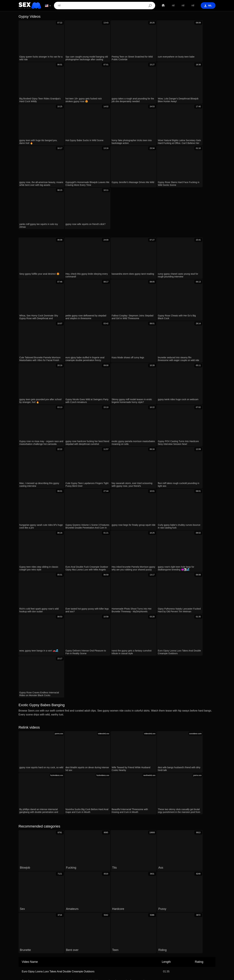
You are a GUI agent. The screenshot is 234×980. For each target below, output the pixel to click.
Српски (23, 946)
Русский (177, 946)
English (97, 951)
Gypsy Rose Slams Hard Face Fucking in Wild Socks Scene (56, 847)
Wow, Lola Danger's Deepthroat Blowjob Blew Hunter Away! (56, 787)
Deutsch (86, 951)
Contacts (117, 976)
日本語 (108, 951)
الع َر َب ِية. (142, 946)
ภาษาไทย (45, 946)
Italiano (200, 946)
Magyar (130, 946)
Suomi (78, 946)
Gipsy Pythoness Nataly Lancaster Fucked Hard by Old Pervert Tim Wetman (66, 837)
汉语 (87, 946)
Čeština (119, 946)
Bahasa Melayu (49, 951)
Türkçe (145, 951)
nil (172, 5)
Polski (63, 951)
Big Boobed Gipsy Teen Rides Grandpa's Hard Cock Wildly (56, 828)
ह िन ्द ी (120, 951)
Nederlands (172, 951)
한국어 (56, 946)
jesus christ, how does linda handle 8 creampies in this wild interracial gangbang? (69, 778)
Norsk (33, 946)
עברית (166, 946)
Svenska (74, 951)
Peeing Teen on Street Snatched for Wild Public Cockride (55, 797)
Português (157, 951)
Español (189, 946)
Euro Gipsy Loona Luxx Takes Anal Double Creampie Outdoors (58, 756)
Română (155, 946)
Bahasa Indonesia (102, 946)
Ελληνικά (133, 951)
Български (32, 951)
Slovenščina (187, 951)
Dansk (210, 946)
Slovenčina (202, 951)
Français (67, 946)
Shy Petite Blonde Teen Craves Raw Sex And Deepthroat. (55, 818)
